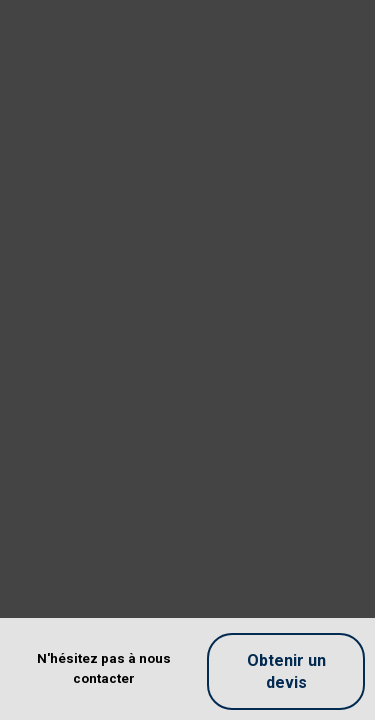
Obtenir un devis (286, 671)
